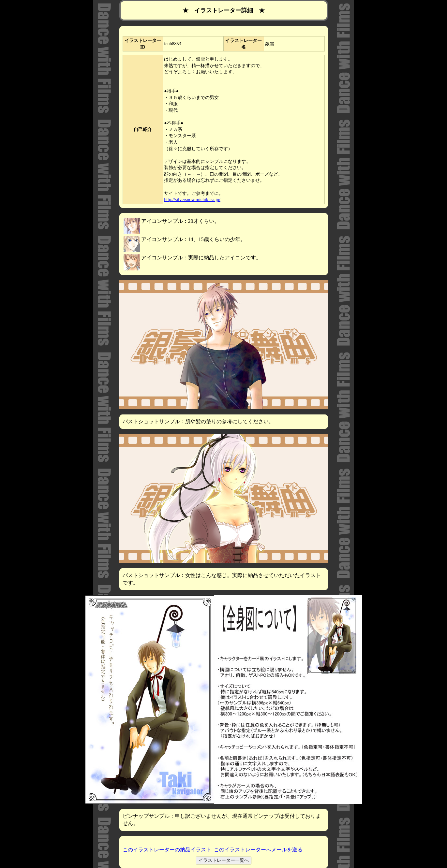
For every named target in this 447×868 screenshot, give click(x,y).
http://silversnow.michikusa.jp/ (192, 200)
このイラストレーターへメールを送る (258, 850)
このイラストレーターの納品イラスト (167, 850)
